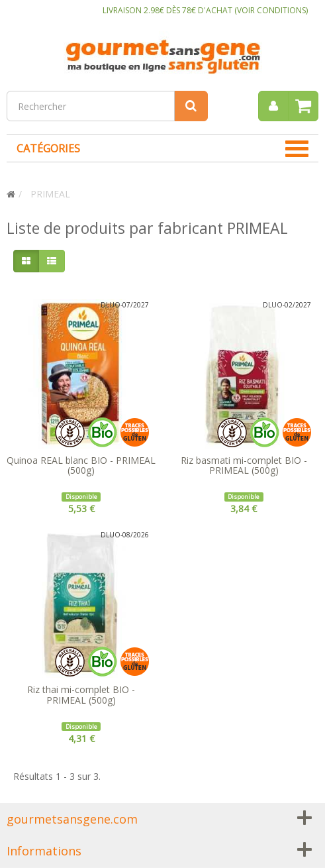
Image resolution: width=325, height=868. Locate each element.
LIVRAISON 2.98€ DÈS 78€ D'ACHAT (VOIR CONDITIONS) (205, 10)
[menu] (273, 106)
